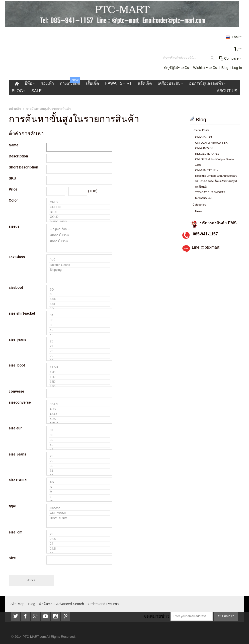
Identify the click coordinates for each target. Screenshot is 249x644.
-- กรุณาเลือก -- (79, 229)
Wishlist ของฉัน (205, 68)
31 (79, 471)
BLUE (79, 212)
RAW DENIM (79, 518)
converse (16, 391)
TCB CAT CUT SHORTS (210, 192)
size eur (15, 428)
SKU (13, 178)
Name (14, 145)
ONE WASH (79, 513)
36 (79, 320)
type (12, 506)
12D (79, 372)
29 (79, 356)
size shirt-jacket (22, 313)
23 (79, 534)
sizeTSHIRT (18, 480)
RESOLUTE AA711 (207, 154)
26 (79, 342)
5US (79, 419)
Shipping (79, 270)
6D (79, 290)
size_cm (16, 532)
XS (79, 482)
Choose (79, 508)
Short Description (23, 167)
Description (18, 156)
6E (79, 294)
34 (79, 315)
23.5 (79, 539)
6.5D (79, 299)
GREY (79, 202)
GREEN (79, 207)
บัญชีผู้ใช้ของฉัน (177, 68)
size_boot (17, 365)
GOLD (79, 217)
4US (79, 409)
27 (79, 346)
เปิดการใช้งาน (79, 235)
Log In (237, 68)
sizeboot (16, 288)
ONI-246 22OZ (204, 148)
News (199, 211)
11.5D (79, 367)
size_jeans (18, 339)
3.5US (79, 404)
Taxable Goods (79, 265)
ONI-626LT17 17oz (207, 170)
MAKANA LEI (203, 198)
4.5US (79, 414)
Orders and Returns (103, 604)
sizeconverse (20, 402)
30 (79, 466)
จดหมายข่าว (157, 616)
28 (79, 351)
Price (13, 189)
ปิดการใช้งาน (79, 241)
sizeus (14, 226)
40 (79, 330)
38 (79, 325)
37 (79, 430)
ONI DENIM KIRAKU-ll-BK (211, 143)
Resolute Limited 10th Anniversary (216, 176)
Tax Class (17, 257)
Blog (225, 68)
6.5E (79, 304)
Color (13, 200)
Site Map (17, 604)
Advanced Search (70, 604)
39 (79, 440)
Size (12, 558)
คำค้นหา (46, 604)
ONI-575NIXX (203, 137)
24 (79, 544)
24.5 (79, 549)
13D (79, 382)
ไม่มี (79, 260)
